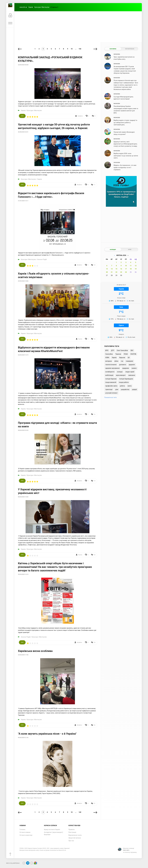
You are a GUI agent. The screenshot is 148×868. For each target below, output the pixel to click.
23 (121, 272)
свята (129, 386)
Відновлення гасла (75, 835)
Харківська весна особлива (35, 651)
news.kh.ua (23, 7)
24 (126, 272)
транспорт (109, 390)
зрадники (126, 368)
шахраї (134, 390)
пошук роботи (124, 382)
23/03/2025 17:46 (23, 655)
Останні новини (25, 832)
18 (131, 269)
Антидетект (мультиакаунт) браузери (53, 833)
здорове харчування (112, 368)
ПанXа (80, 339)
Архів (130, 250)
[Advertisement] (78, 27)
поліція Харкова (111, 379)
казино (134, 368)
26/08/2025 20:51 (23, 132)
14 (112, 269)
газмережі (129, 361)
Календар (113, 250)
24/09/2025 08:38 (23, 65)
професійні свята (111, 386)
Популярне (113, 49)
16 (121, 269)
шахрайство (125, 390)
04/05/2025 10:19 (23, 355)
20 (107, 272)
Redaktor (80, 116)
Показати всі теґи (110, 398)
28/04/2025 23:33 (23, 430)
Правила (71, 830)
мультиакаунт (121, 375)
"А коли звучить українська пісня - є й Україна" (47, 734)
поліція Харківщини (126, 379)
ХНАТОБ (133, 354)
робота (122, 386)
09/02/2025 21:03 (23, 738)
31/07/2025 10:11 (23, 201)
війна (116, 361)
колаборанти (110, 372)
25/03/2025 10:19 (23, 574)
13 (107, 269)
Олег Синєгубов (122, 351)
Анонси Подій (42, 259)
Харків (31, 7)
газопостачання (111, 365)
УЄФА (126, 354)
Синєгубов (109, 354)
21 (112, 272)
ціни (117, 390)
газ (122, 361)
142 (80, 49)
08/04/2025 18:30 (23, 497)
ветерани (109, 361)
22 (116, 272)
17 (126, 269)
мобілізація (109, 375)
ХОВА (107, 358)
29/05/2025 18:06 (23, 281)
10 (72, 49)
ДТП (113, 351)
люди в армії (130, 372)
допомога (123, 365)
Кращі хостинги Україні (52, 830)
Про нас (71, 841)
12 (136, 266)
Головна (22, 830)
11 (131, 266)
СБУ (132, 351)
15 (116, 269)
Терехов (118, 354)
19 (136, 269)
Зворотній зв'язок (75, 838)
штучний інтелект (111, 393)
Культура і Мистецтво (42, 7)
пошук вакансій (111, 382)
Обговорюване (130, 49)
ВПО (107, 351)
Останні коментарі (26, 835)
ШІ (129, 358)
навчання (132, 375)
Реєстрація (72, 832)
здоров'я (132, 365)
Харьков (122, 358)
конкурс (120, 372)
